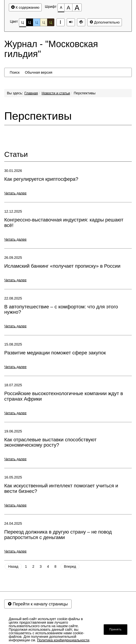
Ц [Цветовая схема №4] (44, 22)
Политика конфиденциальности (63, 640)
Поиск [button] (15, 72)
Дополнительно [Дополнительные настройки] (105, 22)
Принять (115, 629)
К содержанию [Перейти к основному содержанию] (25, 7)
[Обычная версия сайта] (81, 22)
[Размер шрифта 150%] (68, 7)
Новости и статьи (56, 93)
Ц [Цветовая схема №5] (51, 22)
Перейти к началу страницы (38, 604)
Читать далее (15, 193)
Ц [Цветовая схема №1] (23, 23)
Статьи (16, 154)
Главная (31, 93)
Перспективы (85, 93)
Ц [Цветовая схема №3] (37, 22)
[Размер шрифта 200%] (77, 7)
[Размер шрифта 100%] (61, 7)
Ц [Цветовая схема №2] (30, 22)
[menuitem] (15, 72)
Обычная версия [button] (39, 72)
